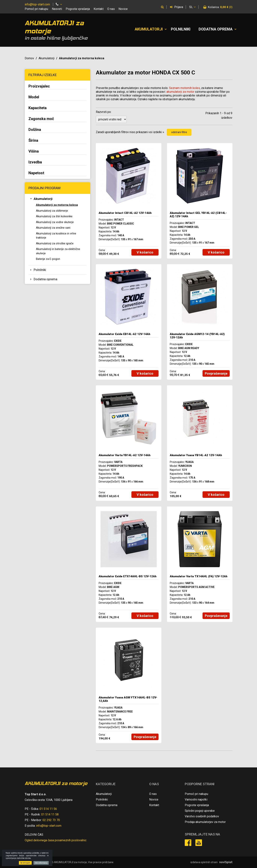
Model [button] (34, 97)
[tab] (57, 87)
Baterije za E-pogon (48, 259)
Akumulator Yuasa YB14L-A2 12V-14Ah (196, 455)
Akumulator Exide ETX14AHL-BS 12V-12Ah (128, 576)
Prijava (177, 7)
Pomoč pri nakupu (36, 9)
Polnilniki (181, 29)
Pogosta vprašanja (78, 9)
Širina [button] (33, 140)
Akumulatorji (149, 29)
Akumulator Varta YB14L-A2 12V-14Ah (125, 455)
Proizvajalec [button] (39, 86)
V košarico (145, 252)
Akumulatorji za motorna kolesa (57, 205)
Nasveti (57, 9)
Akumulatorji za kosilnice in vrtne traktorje (56, 236)
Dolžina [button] (35, 130)
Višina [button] (34, 151)
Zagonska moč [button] (41, 119)
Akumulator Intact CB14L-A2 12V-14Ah (125, 213)
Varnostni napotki (196, 799)
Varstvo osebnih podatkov (202, 816)
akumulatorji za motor (180, 92)
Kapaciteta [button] (38, 108)
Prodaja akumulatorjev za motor (205, 822)
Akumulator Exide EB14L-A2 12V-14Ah (124, 334)
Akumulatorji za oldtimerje (52, 211)
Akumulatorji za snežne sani (53, 228)
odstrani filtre (179, 132)
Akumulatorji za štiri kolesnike (54, 216)
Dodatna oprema (216, 29)
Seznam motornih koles (184, 88)
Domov (29, 58)
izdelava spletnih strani (204, 862)
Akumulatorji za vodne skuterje (55, 222)
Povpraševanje (216, 373)
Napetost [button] (36, 173)
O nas (111, 9)
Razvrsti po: (104, 112)
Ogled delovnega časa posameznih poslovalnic (56, 840)
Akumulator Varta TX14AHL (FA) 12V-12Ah (199, 576)
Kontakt (99, 9)
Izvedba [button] (35, 162)
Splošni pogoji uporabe (200, 811)
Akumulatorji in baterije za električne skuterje (58, 251)
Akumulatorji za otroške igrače (55, 243)
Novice (123, 9)
